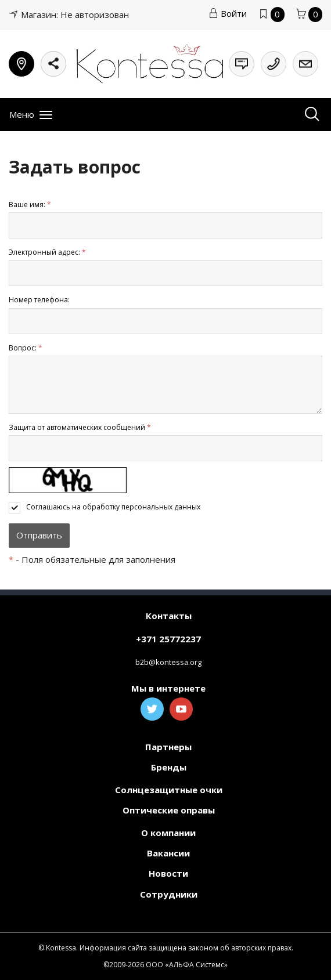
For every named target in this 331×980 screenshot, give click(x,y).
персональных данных (161, 507)
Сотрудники (169, 894)
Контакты (169, 616)
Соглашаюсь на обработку (113, 507)
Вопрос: (26, 348)
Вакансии (168, 853)
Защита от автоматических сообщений (80, 427)
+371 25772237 (168, 639)
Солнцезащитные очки (169, 790)
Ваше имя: (30, 205)
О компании (168, 833)
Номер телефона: (39, 300)
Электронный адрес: (47, 252)
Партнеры (168, 747)
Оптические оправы (169, 810)
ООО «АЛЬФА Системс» (187, 965)
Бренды (169, 767)
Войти (228, 13)
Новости (168, 873)
